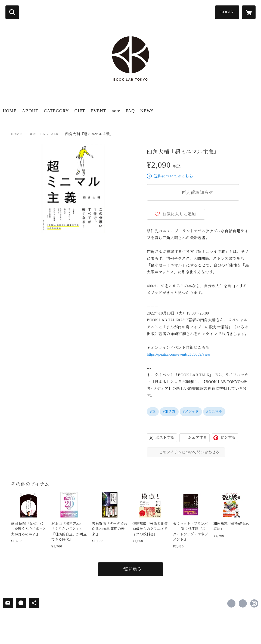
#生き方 (169, 412)
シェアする (197, 438)
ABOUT (30, 111)
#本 (153, 412)
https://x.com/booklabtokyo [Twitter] (243, 603)
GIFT (80, 111)
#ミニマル (214, 412)
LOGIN (227, 12)
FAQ (130, 111)
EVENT (98, 111)
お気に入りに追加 (179, 214)
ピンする (228, 438)
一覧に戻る (130, 569)
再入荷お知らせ (198, 192)
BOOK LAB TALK (44, 134)
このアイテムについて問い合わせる (189, 452)
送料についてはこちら (173, 176)
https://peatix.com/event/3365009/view (179, 354)
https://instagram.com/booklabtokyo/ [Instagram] (254, 603)
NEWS (147, 111)
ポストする (165, 438)
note (116, 111)
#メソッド (191, 412)
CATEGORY (56, 111)
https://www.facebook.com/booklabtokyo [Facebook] (231, 603)
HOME (10, 111)
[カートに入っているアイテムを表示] (249, 12)
